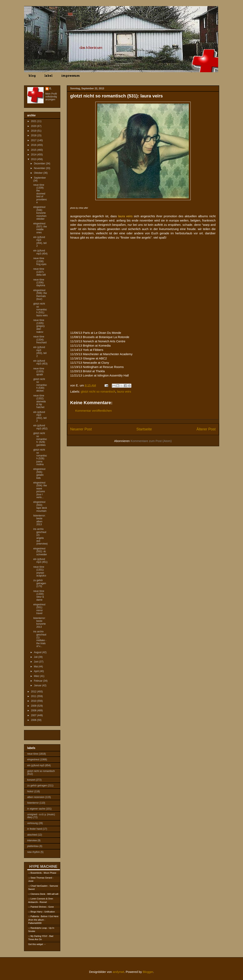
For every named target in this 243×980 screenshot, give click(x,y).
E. (51, 88)
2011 (34, 696)
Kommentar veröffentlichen (94, 411)
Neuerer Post (81, 429)
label (48, 76)
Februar (38, 681)
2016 (34, 145)
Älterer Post (206, 429)
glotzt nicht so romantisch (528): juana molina (40, 457)
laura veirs (124, 391)
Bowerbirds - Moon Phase (43, 873)
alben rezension (36, 797)
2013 (34, 159)
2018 (34, 135)
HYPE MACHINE (43, 866)
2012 (34, 692)
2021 (34, 121)
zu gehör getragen (37, 786)
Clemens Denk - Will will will (44, 894)
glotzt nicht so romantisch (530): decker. (40, 385)
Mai (36, 667)
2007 (34, 715)
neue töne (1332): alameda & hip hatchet (39, 402)
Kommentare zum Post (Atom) (151, 441)
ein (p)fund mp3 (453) (40, 362)
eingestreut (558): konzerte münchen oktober (40, 213)
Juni (36, 662)
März (37, 676)
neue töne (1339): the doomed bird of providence (40, 194)
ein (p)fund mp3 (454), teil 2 (40, 242)
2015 (34, 150)
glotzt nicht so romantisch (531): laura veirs (40, 310)
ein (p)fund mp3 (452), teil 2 (40, 416)
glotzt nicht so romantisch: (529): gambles (40, 439)
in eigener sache (36, 809)
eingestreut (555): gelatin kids (39, 473)
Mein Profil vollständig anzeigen (51, 97)
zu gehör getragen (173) (40, 583)
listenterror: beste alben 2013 (39, 520)
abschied (32, 835)
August (38, 652)
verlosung (33, 823)
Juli (36, 657)
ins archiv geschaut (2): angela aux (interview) (40, 536)
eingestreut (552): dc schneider (40, 552)
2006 (34, 720)
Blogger (148, 972)
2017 (34, 140)
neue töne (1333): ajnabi (39, 372)
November (40, 168)
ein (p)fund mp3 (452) (40, 427)
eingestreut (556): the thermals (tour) (40, 295)
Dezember (40, 164)
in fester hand (35, 829)
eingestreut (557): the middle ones (40, 228)
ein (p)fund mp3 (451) (40, 561)
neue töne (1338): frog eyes (40, 261)
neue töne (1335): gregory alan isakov (39, 326)
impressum (71, 76)
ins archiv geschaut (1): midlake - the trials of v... (40, 639)
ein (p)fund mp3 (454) (40, 252)
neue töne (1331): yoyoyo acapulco (40, 571)
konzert (31, 780)
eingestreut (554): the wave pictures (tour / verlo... (40, 490)
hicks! (30, 791)
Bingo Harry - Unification (43, 912)
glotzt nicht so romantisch (98, 391)
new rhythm (34, 852)
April (37, 671)
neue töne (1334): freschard (40, 340)
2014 (34, 155)
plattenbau (33, 846)
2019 (34, 131)
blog (32, 76)
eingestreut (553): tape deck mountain (40, 506)
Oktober (38, 173)
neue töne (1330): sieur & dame (39, 595)
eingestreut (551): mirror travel (39, 609)
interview (32, 840)
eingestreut (33, 760)
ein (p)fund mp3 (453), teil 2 (40, 352)
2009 (34, 706)
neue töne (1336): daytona (39, 283)
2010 (34, 701)
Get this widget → (37, 944)
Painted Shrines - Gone (42, 907)
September (40, 178)
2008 (34, 710)
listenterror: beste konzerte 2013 (39, 623)
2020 (34, 126)
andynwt (118, 972)
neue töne (33, 754)
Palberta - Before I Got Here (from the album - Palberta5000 (43, 920)
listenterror (33, 803)
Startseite (144, 429)
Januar (38, 685)
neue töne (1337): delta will (39, 272)
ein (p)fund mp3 (36, 765)
